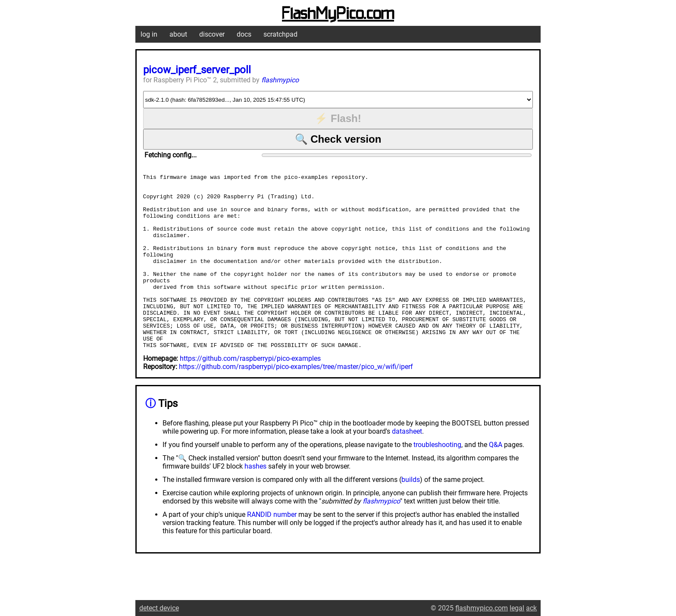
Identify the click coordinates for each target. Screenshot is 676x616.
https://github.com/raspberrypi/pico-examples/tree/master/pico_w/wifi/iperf (296, 402)
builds (411, 514)
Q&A (496, 480)
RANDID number (272, 549)
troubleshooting (437, 480)
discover (212, 34)
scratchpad (280, 34)
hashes (255, 501)
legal (517, 608)
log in (149, 34)
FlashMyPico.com (338, 14)
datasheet (407, 466)
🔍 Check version (338, 139)
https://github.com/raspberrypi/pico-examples (250, 393)
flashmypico (280, 80)
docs (244, 34)
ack (531, 608)
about (178, 34)
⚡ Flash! (338, 118)
